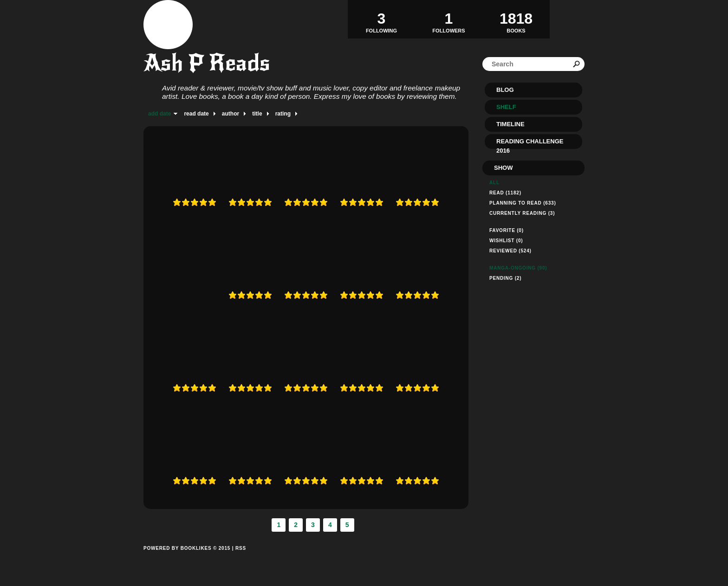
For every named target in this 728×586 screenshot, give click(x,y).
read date (196, 114)
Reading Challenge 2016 (530, 143)
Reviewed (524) (510, 251)
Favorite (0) (507, 230)
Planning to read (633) (523, 203)
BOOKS (516, 19)
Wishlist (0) (506, 241)
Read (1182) (505, 193)
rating (283, 114)
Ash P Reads (207, 63)
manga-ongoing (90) (518, 268)
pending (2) (505, 278)
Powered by (187, 559)
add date (159, 114)
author (231, 114)
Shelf (506, 107)
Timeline (510, 124)
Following (381, 19)
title (257, 114)
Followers (449, 19)
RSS (241, 548)
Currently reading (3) (522, 213)
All (494, 183)
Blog (505, 90)
